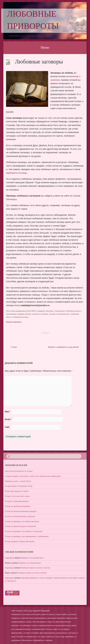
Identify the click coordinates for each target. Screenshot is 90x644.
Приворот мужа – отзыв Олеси (18, 481)
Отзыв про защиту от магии (17, 491)
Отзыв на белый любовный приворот (21, 511)
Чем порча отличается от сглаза (19, 471)
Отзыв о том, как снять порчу (17, 496)
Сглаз (13, 347)
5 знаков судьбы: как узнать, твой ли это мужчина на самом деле (33, 476)
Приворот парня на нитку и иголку (35, 568)
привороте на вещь (17, 173)
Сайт (7, 427)
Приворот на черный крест (32, 558)
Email (8, 419)
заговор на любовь (40, 314)
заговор (28, 314)
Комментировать (14, 322)
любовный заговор (20, 317)
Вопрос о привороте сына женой (64, 347)
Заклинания (60, 311)
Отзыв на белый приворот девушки (20, 516)
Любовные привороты (33, 21)
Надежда (9, 558)
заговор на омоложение (59, 314)
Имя (8, 412)
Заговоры (11, 199)
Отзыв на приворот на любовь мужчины (22, 521)
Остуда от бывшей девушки (17, 501)
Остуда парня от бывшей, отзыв (19, 486)
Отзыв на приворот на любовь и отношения (24, 531)
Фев (8, 61)
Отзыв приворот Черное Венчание (20, 541)
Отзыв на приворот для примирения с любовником (27, 536)
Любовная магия (73, 311)
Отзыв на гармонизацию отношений (20, 526)
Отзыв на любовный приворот (18, 506)
